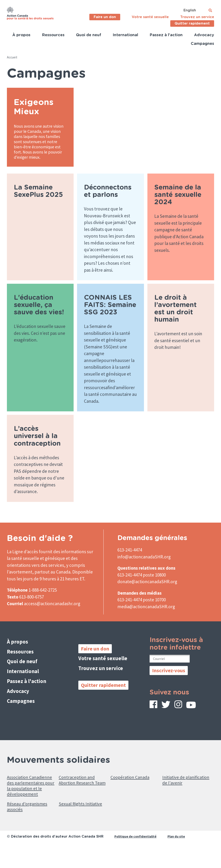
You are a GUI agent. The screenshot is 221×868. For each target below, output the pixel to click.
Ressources (53, 35)
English (190, 10)
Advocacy (204, 35)
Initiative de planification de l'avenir (179, 794)
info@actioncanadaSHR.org (144, 567)
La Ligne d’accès (22, 562)
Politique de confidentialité (136, 859)
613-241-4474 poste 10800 (142, 585)
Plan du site (178, 859)
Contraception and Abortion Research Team (79, 794)
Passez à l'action (166, 35)
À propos (21, 35)
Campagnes (202, 44)
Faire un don (105, 17)
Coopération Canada (133, 787)
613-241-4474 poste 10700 (142, 610)
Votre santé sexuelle (150, 17)
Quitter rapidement (192, 24)
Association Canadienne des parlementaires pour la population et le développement (29, 800)
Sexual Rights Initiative (73, 828)
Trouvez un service (197, 17)
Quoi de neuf (89, 35)
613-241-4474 (130, 560)
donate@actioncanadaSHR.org (147, 592)
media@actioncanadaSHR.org (146, 617)
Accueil (12, 57)
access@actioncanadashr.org (52, 614)
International (125, 35)
